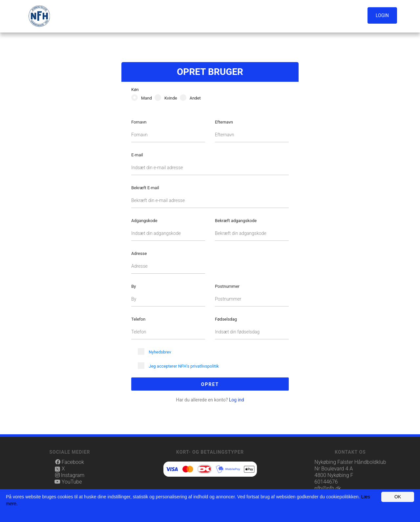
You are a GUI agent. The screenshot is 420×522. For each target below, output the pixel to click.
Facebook (70, 462)
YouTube (69, 482)
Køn (135, 90)
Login (382, 15)
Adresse (139, 253)
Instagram (70, 475)
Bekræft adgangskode (236, 221)
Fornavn (139, 122)
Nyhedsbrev (160, 352)
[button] (384, 16)
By (134, 286)
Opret (210, 384)
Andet (195, 98)
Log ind (210, 400)
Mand (147, 98)
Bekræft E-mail (145, 188)
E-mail (137, 155)
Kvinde (171, 98)
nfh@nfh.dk (328, 488)
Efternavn (224, 122)
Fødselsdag (226, 319)
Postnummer (227, 286)
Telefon (138, 319)
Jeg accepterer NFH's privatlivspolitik (184, 366)
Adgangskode (144, 221)
